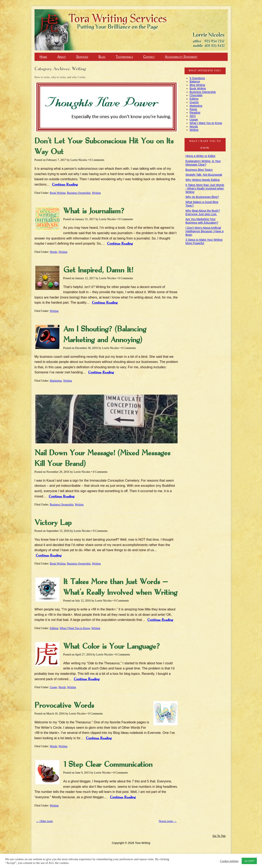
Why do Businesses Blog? (202, 197)
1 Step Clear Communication (108, 765)
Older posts (45, 821)
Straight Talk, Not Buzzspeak (204, 175)
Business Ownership (79, 193)
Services (82, 57)
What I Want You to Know (75, 628)
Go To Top (219, 836)
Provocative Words (64, 706)
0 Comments (97, 160)
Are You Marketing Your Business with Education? (202, 221)
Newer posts (168, 821)
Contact (149, 57)
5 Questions (197, 78)
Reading (195, 113)
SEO (193, 116)
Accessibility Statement (181, 57)
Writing (96, 193)
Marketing (56, 381)
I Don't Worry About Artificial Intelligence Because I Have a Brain (205, 231)
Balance (195, 81)
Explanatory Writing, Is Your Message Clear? (203, 163)
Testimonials (124, 57)
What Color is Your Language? (112, 647)
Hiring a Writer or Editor (201, 156)
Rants (193, 109)
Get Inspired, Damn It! (98, 270)
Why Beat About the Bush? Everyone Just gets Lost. (203, 212)
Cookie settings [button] (229, 861)
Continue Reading (65, 185)
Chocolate (196, 95)
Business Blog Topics (199, 170)
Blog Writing (197, 85)
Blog (102, 57)
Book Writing (58, 193)
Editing (54, 628)
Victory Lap (53, 523)
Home (43, 57)
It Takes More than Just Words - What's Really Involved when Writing (205, 188)
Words (53, 252)
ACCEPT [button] (249, 861)
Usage (53, 687)
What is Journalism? (94, 211)
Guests (194, 102)
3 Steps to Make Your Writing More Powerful (204, 241)
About (62, 57)
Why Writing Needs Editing (203, 180)
